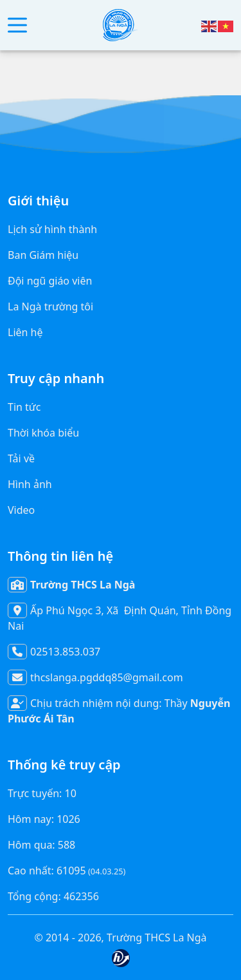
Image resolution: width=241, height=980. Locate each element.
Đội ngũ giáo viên (50, 281)
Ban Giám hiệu (43, 255)
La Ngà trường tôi (50, 306)
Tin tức (24, 407)
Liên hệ (25, 332)
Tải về (21, 458)
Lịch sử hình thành (52, 229)
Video (21, 510)
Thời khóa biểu (43, 433)
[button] (17, 25)
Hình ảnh (30, 484)
